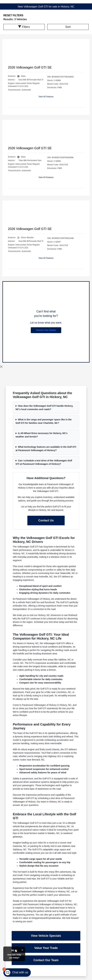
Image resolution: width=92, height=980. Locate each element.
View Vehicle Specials (46, 936)
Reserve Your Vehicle (46, 330)
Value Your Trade (46, 948)
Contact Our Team (46, 960)
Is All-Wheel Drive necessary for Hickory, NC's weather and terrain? (42, 435)
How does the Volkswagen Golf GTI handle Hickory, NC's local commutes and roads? (44, 408)
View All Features (46, 97)
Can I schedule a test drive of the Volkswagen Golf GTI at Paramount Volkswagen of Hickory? (44, 462)
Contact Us (46, 520)
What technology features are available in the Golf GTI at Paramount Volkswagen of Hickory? (46, 449)
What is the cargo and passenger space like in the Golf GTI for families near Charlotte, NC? (44, 421)
